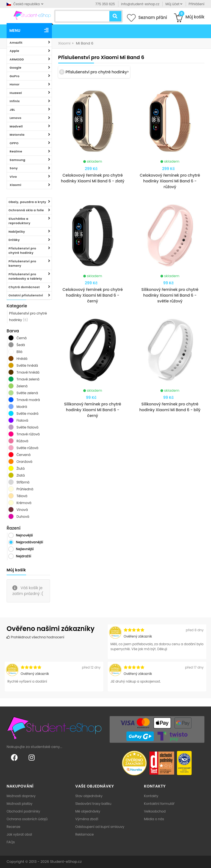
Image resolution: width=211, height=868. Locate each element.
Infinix (15, 101)
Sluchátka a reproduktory (20, 221)
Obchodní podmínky (23, 811)
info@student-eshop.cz (140, 4)
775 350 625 (105, 4)
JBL (12, 110)
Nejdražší (23, 556)
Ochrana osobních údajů (27, 819)
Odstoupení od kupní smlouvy (100, 827)
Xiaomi (16, 185)
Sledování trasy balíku (93, 804)
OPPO (14, 143)
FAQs (11, 842)
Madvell (16, 126)
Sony (14, 168)
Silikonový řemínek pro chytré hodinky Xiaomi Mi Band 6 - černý (93, 410)
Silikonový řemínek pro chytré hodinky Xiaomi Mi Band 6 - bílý (170, 407)
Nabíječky (17, 232)
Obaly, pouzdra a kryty (27, 202)
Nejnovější (24, 535)
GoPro (15, 76)
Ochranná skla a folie (26, 210)
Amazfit (16, 43)
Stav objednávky (89, 796)
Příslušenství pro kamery (22, 264)
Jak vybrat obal (19, 834)
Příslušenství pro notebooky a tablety (25, 276)
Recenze (13, 827)
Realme (16, 151)
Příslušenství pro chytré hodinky (22, 251)
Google (16, 68)
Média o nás (154, 819)
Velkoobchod (155, 811)
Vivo (13, 177)
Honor (15, 84)
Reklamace (84, 834)
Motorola (17, 135)
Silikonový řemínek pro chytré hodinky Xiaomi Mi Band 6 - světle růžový (170, 295)
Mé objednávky (88, 811)
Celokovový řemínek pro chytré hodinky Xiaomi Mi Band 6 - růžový (170, 181)
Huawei (16, 93)
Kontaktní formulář (159, 804)
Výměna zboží (87, 819)
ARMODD (17, 59)
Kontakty (151, 796)
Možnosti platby (20, 804)
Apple (14, 51)
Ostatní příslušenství (26, 295)
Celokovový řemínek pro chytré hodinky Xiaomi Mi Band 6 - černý (92, 295)
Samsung (17, 160)
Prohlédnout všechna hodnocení (35, 637)
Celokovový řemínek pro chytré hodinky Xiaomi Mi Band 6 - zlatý (93, 178)
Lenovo (16, 118)
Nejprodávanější (30, 542)
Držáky (14, 240)
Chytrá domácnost (24, 287)
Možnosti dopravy (21, 796)
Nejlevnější (25, 549)
